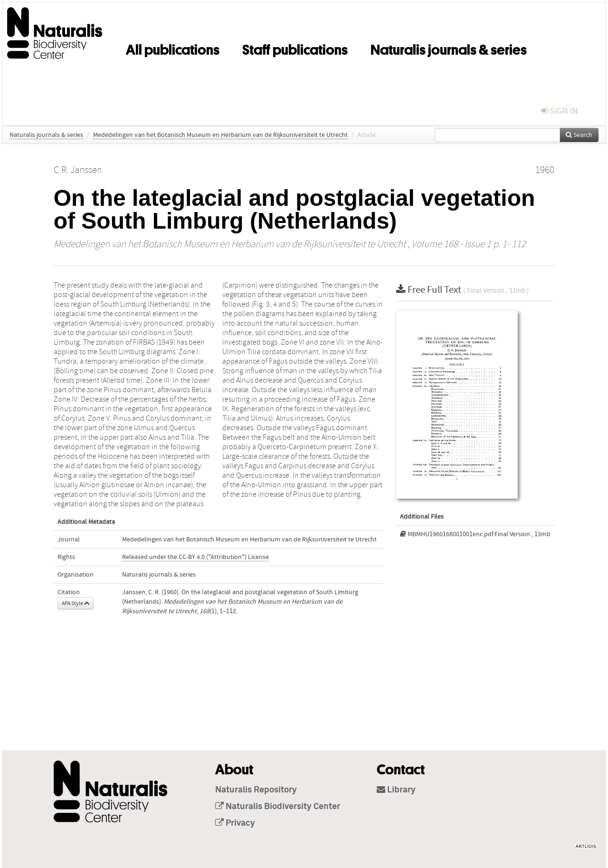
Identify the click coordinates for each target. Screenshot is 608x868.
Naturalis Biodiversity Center (278, 807)
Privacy (235, 823)
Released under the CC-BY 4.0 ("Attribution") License (195, 557)
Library (396, 790)
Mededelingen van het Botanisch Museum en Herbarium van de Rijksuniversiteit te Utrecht (220, 135)
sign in (560, 111)
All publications (173, 48)
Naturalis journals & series (449, 48)
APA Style (76, 603)
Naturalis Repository (256, 790)
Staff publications (295, 48)
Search (579, 135)
